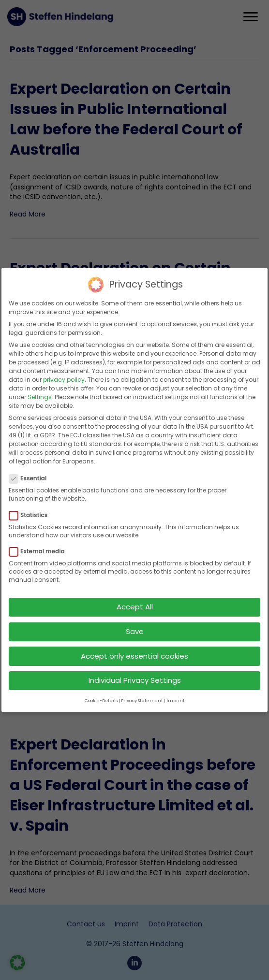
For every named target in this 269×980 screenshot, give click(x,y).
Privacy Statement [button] (142, 697)
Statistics (31, 512)
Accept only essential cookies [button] (134, 652)
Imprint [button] (176, 697)
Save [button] (135, 628)
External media (40, 548)
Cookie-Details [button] (101, 697)
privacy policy (64, 376)
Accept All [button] (135, 603)
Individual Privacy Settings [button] (135, 677)
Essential (31, 475)
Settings (40, 394)
